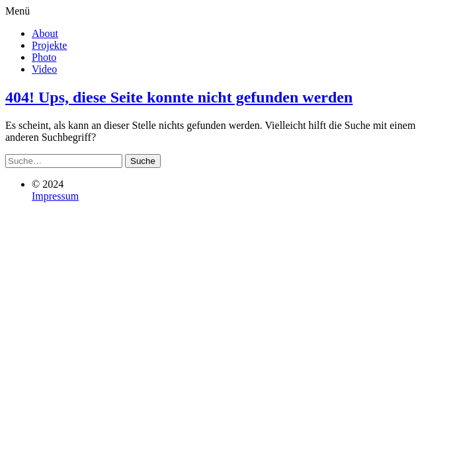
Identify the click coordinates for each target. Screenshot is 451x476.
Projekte (49, 45)
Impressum (55, 196)
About (45, 33)
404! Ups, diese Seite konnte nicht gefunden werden (179, 97)
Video (44, 69)
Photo (44, 57)
